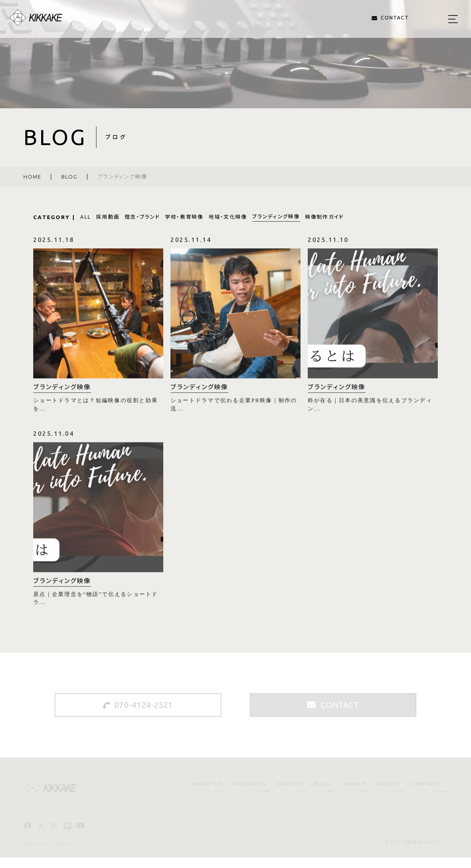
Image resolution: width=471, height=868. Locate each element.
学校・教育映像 (184, 217)
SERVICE (290, 794)
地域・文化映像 (228, 217)
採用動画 (108, 217)
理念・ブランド (142, 217)
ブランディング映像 (276, 217)
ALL (86, 217)
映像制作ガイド (325, 217)
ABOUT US (206, 794)
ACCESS (388, 794)
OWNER (354, 794)
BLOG (323, 794)
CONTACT (427, 794)
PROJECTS (250, 794)
